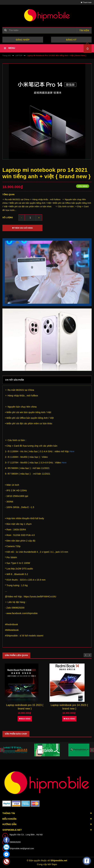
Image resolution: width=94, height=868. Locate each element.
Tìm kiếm (84, 30)
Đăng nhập (23, 40)
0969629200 (15, 842)
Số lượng (8, 218)
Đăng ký (71, 40)
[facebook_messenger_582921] (87, 861)
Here (72, 451)
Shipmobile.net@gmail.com (22, 849)
